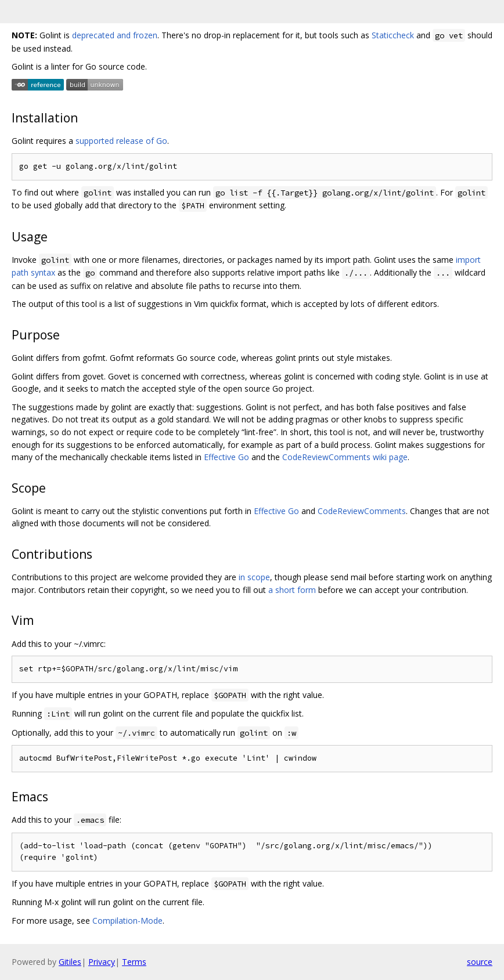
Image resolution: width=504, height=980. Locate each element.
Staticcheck (393, 35)
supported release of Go (121, 141)
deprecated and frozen (115, 35)
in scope (254, 577)
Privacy (102, 962)
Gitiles (70, 962)
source (480, 962)
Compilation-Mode (127, 921)
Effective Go (226, 457)
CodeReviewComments (362, 511)
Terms (134, 962)
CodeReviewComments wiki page (345, 457)
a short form (292, 590)
